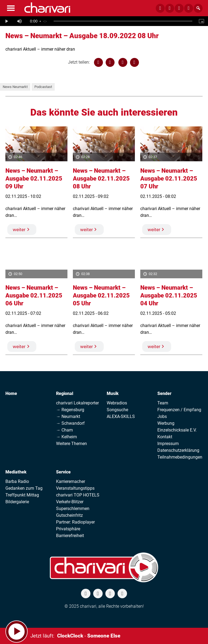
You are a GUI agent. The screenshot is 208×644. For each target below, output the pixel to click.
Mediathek (16, 472)
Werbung (166, 423)
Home (11, 393)
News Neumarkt (15, 87)
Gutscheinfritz (69, 515)
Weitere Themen (71, 444)
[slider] (123, 21)
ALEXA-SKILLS (121, 416)
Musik (113, 393)
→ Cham (64, 430)
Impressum (168, 444)
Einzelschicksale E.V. (177, 430)
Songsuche (117, 410)
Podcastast (43, 87)
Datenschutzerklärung (178, 450)
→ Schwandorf (70, 423)
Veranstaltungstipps (75, 488)
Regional (65, 393)
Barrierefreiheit (70, 536)
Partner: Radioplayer (75, 522)
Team (163, 403)
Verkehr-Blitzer (70, 502)
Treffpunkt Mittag (22, 495)
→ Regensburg (70, 410)
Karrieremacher (71, 481)
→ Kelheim (66, 437)
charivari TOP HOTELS (78, 495)
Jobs (162, 416)
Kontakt (165, 437)
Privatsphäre (68, 529)
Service (63, 472)
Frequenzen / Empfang (179, 410)
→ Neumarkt (68, 416)
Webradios (117, 403)
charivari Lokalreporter (77, 403)
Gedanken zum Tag (24, 488)
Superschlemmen (73, 509)
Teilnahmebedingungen (180, 457)
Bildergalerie (17, 502)
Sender (164, 393)
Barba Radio (17, 481)
